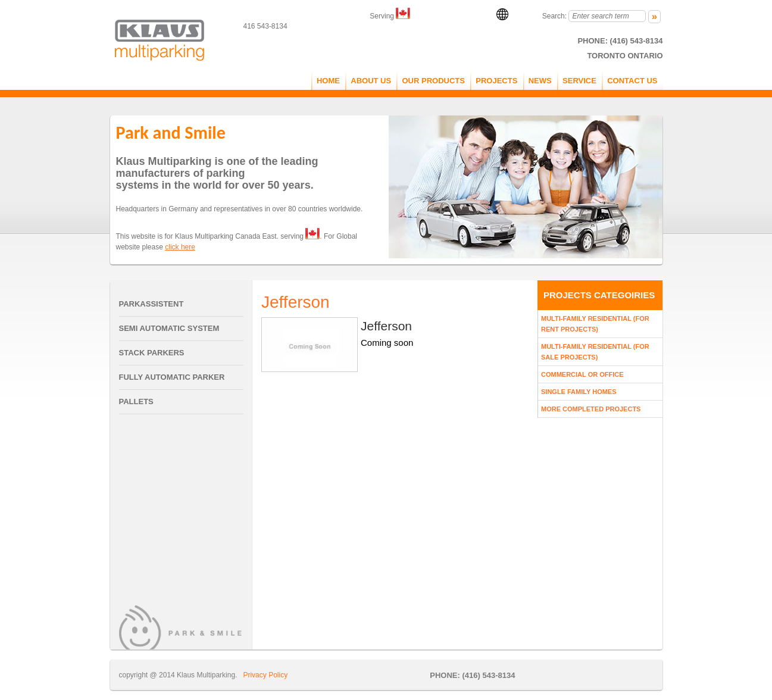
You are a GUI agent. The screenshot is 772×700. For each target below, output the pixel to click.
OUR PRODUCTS (433, 81)
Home (328, 81)
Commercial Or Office (582, 374)
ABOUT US (371, 81)
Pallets (136, 401)
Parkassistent (151, 304)
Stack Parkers (152, 353)
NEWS (540, 81)
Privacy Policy (265, 675)
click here (180, 247)
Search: (554, 16)
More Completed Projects (591, 409)
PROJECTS (496, 81)
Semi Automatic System (169, 328)
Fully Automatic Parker (172, 377)
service (579, 81)
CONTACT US (632, 81)
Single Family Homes (579, 392)
